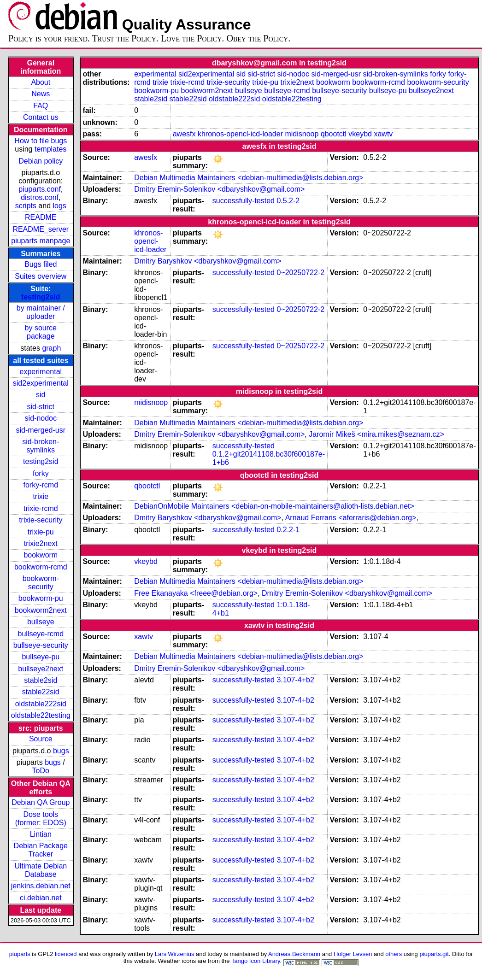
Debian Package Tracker (41, 850)
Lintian (41, 834)
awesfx (184, 134)
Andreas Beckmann (294, 954)
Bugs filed (41, 264)
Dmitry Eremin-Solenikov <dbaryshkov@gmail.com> (219, 189)
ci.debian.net (41, 898)
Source (41, 739)
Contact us (41, 117)
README (41, 217)
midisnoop (302, 134)
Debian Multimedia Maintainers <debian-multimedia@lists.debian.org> (249, 178)
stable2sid (41, 680)
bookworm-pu (41, 598)
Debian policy (41, 161)
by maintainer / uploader (41, 312)
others (394, 954)
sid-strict (41, 407)
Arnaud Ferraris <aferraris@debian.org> (351, 518)
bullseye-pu (41, 657)
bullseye (41, 622)
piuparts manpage (41, 241)
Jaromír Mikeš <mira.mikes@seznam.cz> (376, 434)
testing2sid (41, 297)
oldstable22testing (41, 715)
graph (51, 348)
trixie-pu (41, 532)
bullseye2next (41, 669)
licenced (66, 954)
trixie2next (41, 543)
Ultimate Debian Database (41, 870)
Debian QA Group (41, 802)
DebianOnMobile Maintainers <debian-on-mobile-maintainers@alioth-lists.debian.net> (274, 506)
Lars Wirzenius (175, 954)
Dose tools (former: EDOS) (41, 819)
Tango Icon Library (256, 961)
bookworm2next (41, 610)
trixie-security (41, 520)
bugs (61, 751)
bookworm (41, 555)
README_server (41, 229)
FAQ (41, 106)
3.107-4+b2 (295, 680)
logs (60, 206)
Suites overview (41, 276)
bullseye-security (41, 645)
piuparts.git (434, 954)
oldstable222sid (41, 704)
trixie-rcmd (41, 508)
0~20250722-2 (300, 273)
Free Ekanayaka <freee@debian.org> (196, 593)
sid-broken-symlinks (41, 446)
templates (50, 149)
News (41, 94)
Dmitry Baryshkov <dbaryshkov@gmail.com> (208, 261)
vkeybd (360, 134)
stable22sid (41, 692)
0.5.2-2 (288, 201)
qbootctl (334, 134)
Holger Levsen (353, 954)
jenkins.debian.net (41, 886)
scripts (26, 206)
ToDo (41, 771)
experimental (41, 372)
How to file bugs (41, 141)
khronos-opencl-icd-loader (240, 134)
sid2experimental (41, 383)
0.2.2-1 (288, 530)
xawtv (383, 134)
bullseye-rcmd (41, 634)
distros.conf (40, 197)
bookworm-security (41, 583)
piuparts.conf (40, 189)
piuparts (20, 954)
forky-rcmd (41, 485)
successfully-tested (244, 201)
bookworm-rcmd (41, 567)
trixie (41, 496)
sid (41, 395)
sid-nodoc (41, 418)
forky (41, 473)
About (41, 82)
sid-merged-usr (41, 430)
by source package (41, 332)
